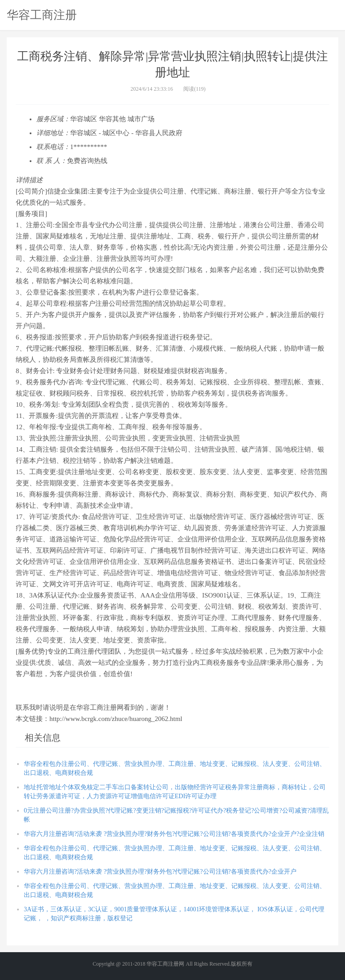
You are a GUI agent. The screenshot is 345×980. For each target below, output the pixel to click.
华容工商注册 (42, 15)
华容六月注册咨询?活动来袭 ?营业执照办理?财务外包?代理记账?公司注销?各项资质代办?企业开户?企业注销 (174, 834)
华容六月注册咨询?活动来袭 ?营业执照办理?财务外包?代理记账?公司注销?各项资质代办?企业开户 (160, 872)
